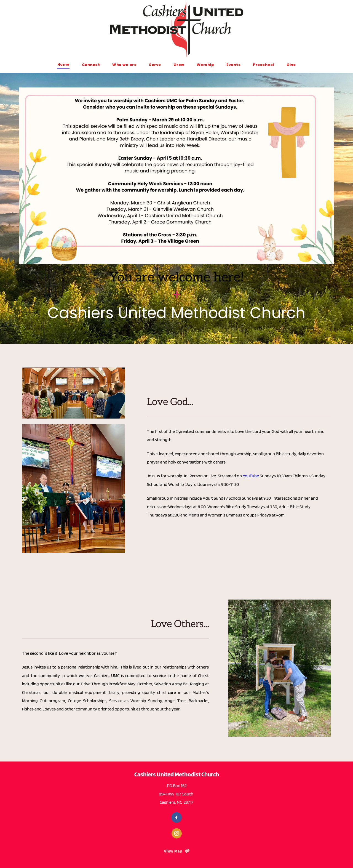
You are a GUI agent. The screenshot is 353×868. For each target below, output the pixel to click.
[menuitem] (63, 64)
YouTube (251, 476)
